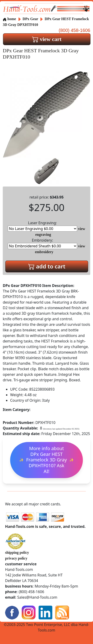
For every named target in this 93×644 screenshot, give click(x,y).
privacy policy (16, 558)
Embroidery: (42, 243)
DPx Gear (31, 19)
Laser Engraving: (42, 226)
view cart (47, 39)
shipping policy (17, 552)
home (9, 19)
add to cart (47, 266)
